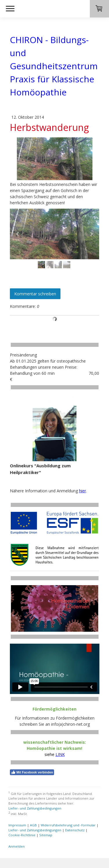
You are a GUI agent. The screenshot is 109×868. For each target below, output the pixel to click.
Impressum (17, 825)
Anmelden (17, 846)
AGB (33, 825)
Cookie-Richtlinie (22, 835)
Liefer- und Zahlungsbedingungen (35, 808)
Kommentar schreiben (35, 294)
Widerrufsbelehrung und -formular (68, 825)
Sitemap (46, 835)
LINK (60, 754)
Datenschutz (75, 830)
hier (83, 491)
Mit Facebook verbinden (32, 772)
